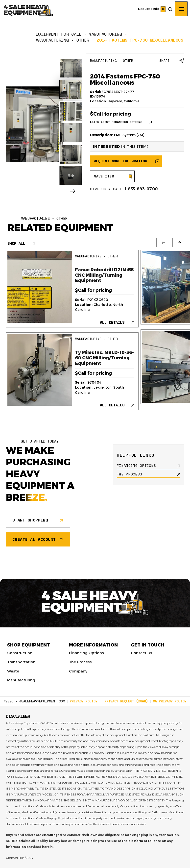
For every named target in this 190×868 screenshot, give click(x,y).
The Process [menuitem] (80, 662)
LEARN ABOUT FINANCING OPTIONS (116, 122)
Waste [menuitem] (13, 671)
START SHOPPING (30, 520)
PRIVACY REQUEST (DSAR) (126, 701)
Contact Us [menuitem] (142, 653)
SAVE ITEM (104, 176)
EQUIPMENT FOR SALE (59, 34)
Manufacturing (105, 34)
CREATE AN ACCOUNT (34, 539)
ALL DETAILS (112, 322)
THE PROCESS (130, 474)
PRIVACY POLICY (84, 701)
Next (179, 243)
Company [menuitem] (78, 671)
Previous (163, 243)
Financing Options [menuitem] (86, 653)
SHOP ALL (16, 243)
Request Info (149, 9)
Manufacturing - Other (62, 40)
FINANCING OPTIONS (136, 466)
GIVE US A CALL (124, 189)
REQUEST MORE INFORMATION (120, 161)
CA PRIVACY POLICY (170, 701)
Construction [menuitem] (20, 653)
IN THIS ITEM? (121, 146)
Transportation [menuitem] (21, 662)
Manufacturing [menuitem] (21, 680)
